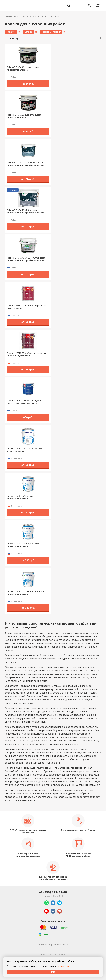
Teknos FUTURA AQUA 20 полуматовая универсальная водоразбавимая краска (26, 164)
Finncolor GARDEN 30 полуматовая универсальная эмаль (23, 545)
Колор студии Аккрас (15, 6)
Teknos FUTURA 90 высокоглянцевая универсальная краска (24, 116)
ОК (53, 972)
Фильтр (14, 39)
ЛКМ (32, 16)
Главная (8, 16)
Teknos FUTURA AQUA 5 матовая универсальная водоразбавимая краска (26, 212)
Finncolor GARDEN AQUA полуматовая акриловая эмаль (25, 450)
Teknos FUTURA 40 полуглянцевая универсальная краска (23, 69)
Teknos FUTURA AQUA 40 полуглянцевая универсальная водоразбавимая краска (26, 259)
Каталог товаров (21, 16)
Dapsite (61, 955)
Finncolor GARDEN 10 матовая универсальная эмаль (21, 497)
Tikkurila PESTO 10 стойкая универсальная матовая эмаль (27, 307)
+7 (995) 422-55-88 (53, 892)
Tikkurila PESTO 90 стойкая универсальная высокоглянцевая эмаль (27, 354)
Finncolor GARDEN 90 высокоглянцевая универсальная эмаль (26, 593)
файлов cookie (63, 966)
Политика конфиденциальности (53, 945)
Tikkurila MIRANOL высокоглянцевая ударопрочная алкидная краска (24, 402)
